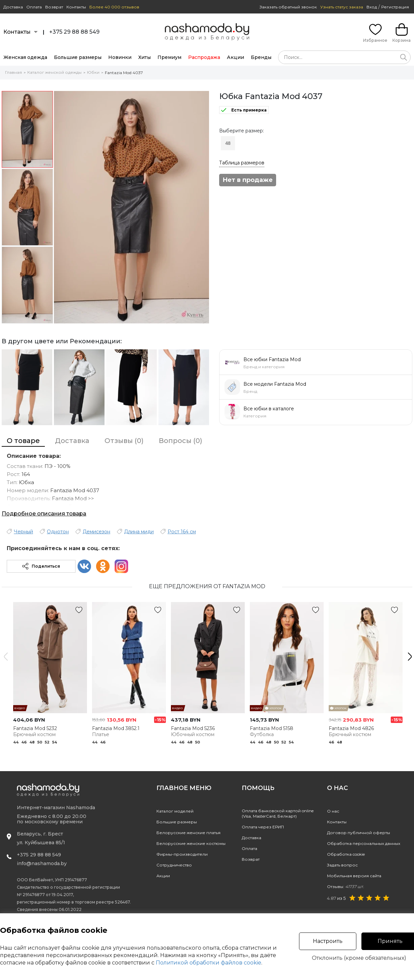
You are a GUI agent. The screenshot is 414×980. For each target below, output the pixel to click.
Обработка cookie (346, 854)
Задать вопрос (342, 865)
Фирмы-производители (182, 854)
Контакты (76, 7)
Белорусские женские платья (188, 833)
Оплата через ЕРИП (263, 827)
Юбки (93, 72)
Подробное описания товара (44, 514)
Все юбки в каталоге (269, 409)
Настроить (328, 941)
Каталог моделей (175, 811)
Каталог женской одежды (54, 72)
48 (228, 143)
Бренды (261, 57)
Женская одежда (25, 57)
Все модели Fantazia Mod (275, 384)
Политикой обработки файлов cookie (209, 963)
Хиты (144, 57)
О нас (333, 811)
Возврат (54, 7)
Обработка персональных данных (364, 843)
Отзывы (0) (124, 441)
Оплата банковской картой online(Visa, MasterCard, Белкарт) (278, 813)
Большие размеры (78, 57)
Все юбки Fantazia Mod (272, 359)
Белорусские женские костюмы (191, 843)
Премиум (169, 57)
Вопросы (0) (181, 441)
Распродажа (204, 57)
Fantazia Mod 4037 (124, 73)
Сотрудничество (174, 865)
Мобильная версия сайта (354, 876)
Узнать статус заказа (342, 7)
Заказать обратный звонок (288, 7)
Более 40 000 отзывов (114, 7)
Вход (372, 7)
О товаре (23, 441)
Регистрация (395, 7)
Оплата (34, 7)
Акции (235, 57)
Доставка (13, 7)
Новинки (120, 57)
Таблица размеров (242, 163)
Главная (13, 72)
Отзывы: (346, 887)
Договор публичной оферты (359, 833)
